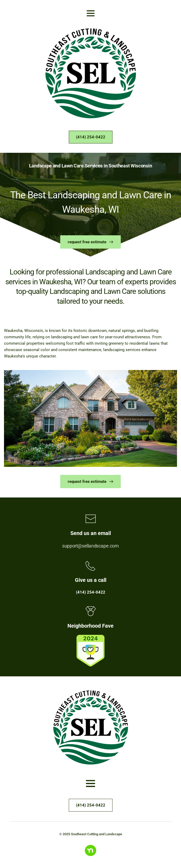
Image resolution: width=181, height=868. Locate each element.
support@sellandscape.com (90, 546)
